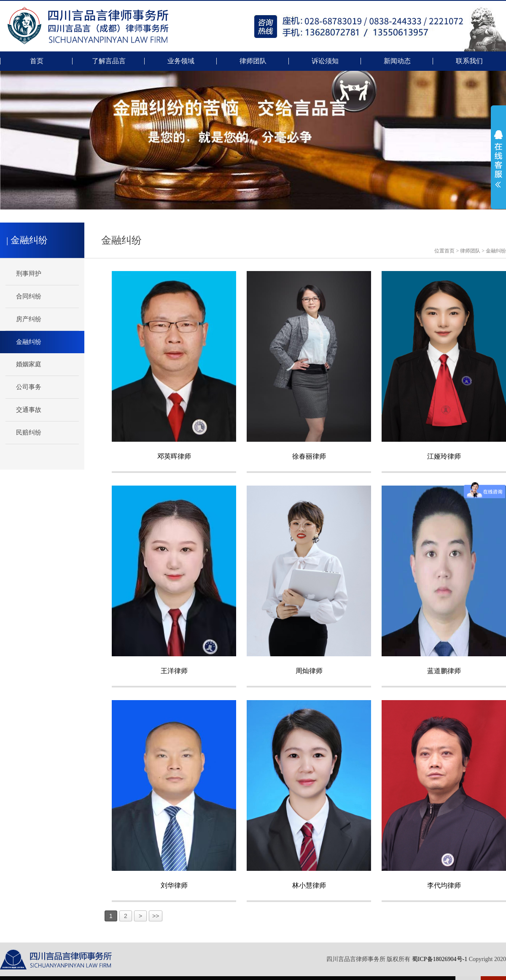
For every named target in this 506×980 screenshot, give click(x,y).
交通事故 (29, 410)
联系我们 (469, 61)
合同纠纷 (29, 296)
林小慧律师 (309, 885)
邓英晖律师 (174, 456)
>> (156, 916)
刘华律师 (174, 885)
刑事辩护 (29, 274)
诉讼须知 (325, 61)
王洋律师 (174, 671)
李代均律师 (444, 885)
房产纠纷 (29, 319)
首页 (37, 61)
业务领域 (181, 61)
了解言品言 (109, 61)
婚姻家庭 (29, 364)
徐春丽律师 (309, 456)
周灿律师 (309, 671)
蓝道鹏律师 (444, 671)
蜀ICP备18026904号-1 (440, 959)
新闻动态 (397, 61)
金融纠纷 (496, 251)
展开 (498, 159)
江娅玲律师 (444, 456)
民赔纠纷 (29, 432)
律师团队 (253, 61)
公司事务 (29, 387)
